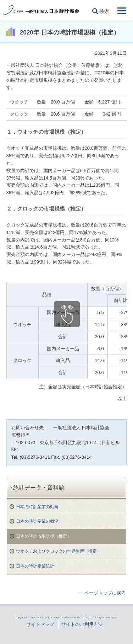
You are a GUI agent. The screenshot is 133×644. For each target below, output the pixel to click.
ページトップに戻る (105, 593)
